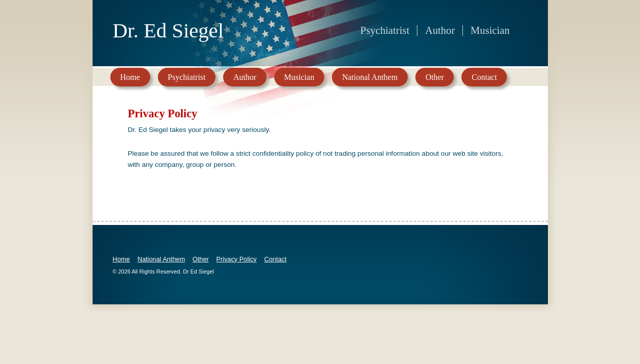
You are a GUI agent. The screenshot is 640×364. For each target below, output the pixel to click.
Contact (484, 77)
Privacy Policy (237, 259)
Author (245, 77)
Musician (300, 77)
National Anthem (370, 77)
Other (435, 77)
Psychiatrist (187, 77)
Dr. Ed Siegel (168, 30)
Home (130, 77)
